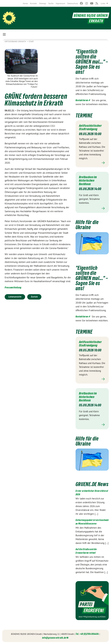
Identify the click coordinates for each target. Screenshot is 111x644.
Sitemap (43, 3)
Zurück (34, 297)
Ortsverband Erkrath (16, 41)
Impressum (60, 3)
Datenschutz (73, 3)
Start (31, 41)
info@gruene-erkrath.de (54, 638)
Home (25, 3)
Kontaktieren (82, 100)
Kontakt (33, 3)
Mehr (92, 163)
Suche (51, 3)
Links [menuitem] (103, 3)
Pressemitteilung (13, 287)
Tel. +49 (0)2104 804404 (87, 634)
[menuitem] (25, 3)
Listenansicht (15, 297)
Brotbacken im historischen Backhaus (89, 180)
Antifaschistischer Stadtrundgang (92, 127)
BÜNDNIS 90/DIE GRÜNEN (89, 15)
